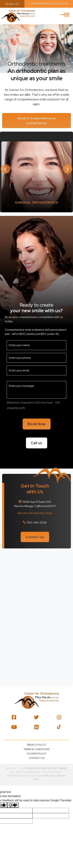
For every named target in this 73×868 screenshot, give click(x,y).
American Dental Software (47, 768)
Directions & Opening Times (35, 513)
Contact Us (35, 537)
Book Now (37, 424)
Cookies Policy (36, 754)
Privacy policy (37, 745)
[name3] (36, 345)
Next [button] (68, 169)
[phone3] (36, 358)
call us (12, 4)
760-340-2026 (37, 523)
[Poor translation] (13, 805)
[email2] (36, 370)
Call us (37, 443)
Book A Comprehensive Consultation (37, 121)
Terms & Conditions (36, 749)
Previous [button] (5, 169)
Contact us (37, 758)
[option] (36, 177)
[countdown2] (57, 403)
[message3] (36, 390)
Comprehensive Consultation (49, 4)
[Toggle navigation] (67, 16)
